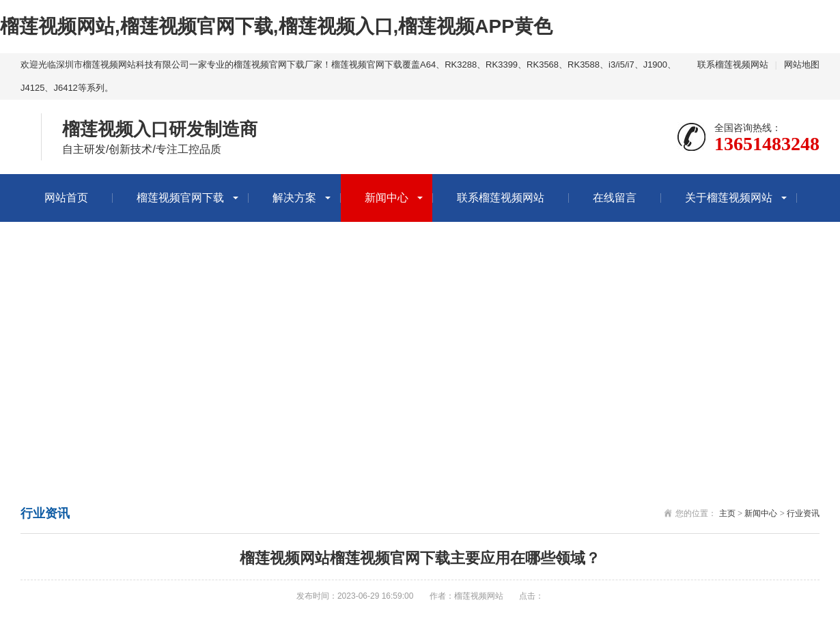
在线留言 (615, 198)
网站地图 (802, 65)
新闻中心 (387, 198)
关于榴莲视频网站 (729, 198)
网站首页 (66, 198)
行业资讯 (803, 513)
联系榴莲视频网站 (733, 65)
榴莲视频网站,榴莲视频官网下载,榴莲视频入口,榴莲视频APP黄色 (276, 26)
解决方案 (294, 198)
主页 (727, 513)
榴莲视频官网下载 (180, 198)
